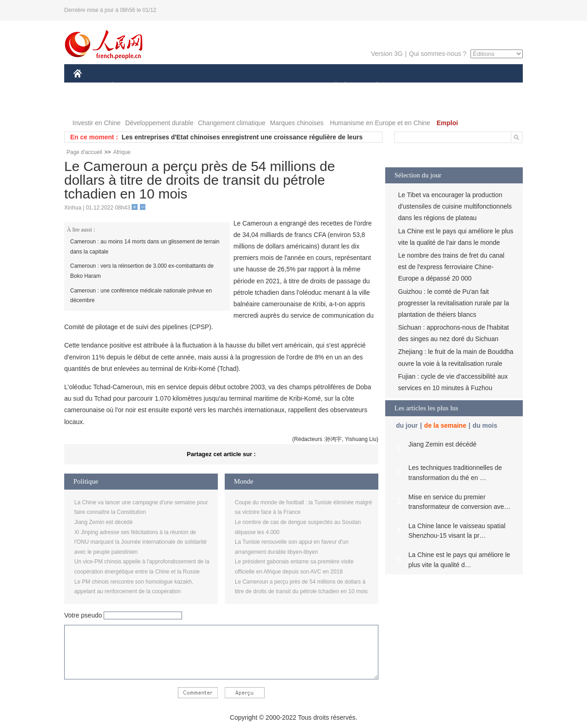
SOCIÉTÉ (332, 86)
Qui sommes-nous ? (438, 54)
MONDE (171, 86)
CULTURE (291, 86)
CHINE (89, 86)
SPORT (409, 86)
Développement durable (159, 123)
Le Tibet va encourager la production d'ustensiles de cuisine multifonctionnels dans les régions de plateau (455, 206)
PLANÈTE (372, 86)
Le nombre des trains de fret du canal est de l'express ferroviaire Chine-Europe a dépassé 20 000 (451, 267)
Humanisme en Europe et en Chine (380, 123)
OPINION (491, 86)
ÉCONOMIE (129, 86)
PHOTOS (92, 105)
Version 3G (387, 54)
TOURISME (448, 86)
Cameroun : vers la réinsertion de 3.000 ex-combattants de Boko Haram (142, 271)
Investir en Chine (97, 123)
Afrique (122, 152)
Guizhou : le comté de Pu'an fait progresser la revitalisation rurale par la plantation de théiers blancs (454, 303)
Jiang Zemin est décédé (103, 522)
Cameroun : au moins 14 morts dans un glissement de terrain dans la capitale (145, 247)
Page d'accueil (84, 152)
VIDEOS (129, 105)
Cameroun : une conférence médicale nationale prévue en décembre (141, 296)
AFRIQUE (209, 86)
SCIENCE (250, 86)
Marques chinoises (297, 123)
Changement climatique (232, 123)
